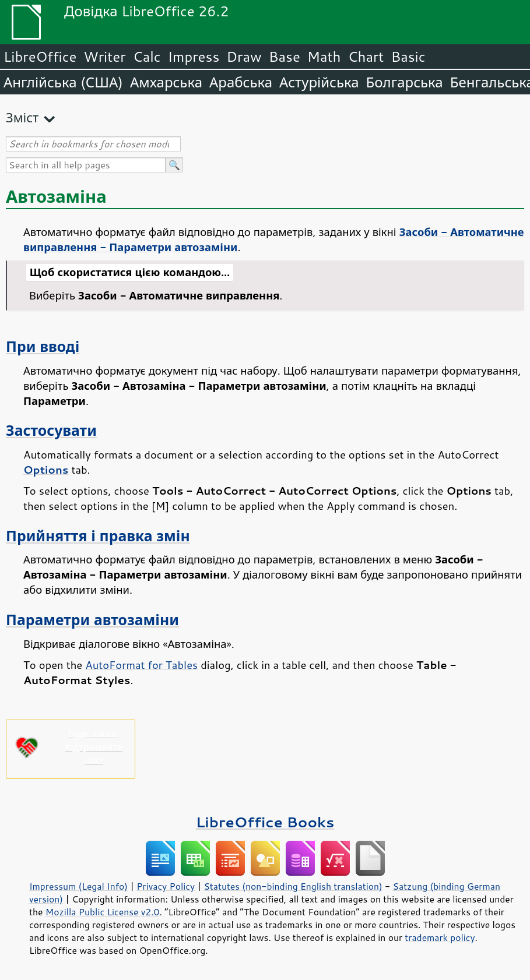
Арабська (241, 82)
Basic (408, 57)
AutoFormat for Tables (141, 665)
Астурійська (319, 82)
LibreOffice (40, 57)
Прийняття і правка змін (98, 536)
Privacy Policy (166, 886)
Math (324, 57)
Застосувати (51, 430)
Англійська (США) (63, 82)
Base (285, 57)
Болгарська (405, 82)
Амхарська (166, 82)
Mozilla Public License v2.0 (103, 912)
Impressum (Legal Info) (78, 886)
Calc (147, 57)
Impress (194, 57)
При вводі (43, 346)
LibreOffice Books (265, 822)
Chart (366, 57)
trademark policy (440, 937)
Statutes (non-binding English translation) (293, 886)
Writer (104, 57)
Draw (244, 57)
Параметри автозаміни (92, 620)
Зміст (22, 117)
